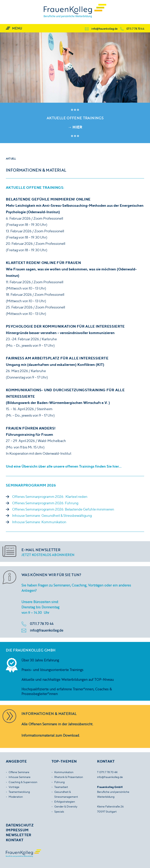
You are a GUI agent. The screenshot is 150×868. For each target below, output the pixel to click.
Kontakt (15, 840)
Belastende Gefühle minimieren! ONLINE (48, 199)
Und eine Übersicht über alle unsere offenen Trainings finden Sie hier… (64, 466)
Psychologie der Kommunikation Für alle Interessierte (65, 326)
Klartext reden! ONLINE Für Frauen (43, 263)
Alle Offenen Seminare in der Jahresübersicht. (57, 724)
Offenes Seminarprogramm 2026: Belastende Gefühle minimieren (63, 509)
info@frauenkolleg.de (104, 29)
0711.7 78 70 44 (135, 29)
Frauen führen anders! (31, 428)
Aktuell (11, 159)
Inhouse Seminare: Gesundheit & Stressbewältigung (52, 516)
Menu (17, 28)
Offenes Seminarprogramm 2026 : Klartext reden (50, 497)
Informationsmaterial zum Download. (51, 735)
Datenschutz (20, 825)
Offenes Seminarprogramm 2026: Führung (45, 503)
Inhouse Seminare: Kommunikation (39, 522)
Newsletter (19, 835)
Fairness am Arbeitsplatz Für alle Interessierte (57, 358)
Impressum (17, 830)
